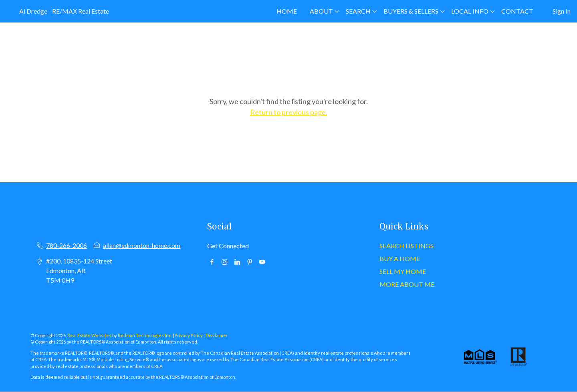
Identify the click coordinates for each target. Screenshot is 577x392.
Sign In (562, 11)
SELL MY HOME (403, 271)
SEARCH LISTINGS (407, 246)
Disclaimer (217, 335)
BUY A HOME (400, 258)
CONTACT (517, 11)
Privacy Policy (189, 335)
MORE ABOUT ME (407, 284)
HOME (287, 11)
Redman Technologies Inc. (145, 335)
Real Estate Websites (90, 335)
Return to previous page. (289, 112)
